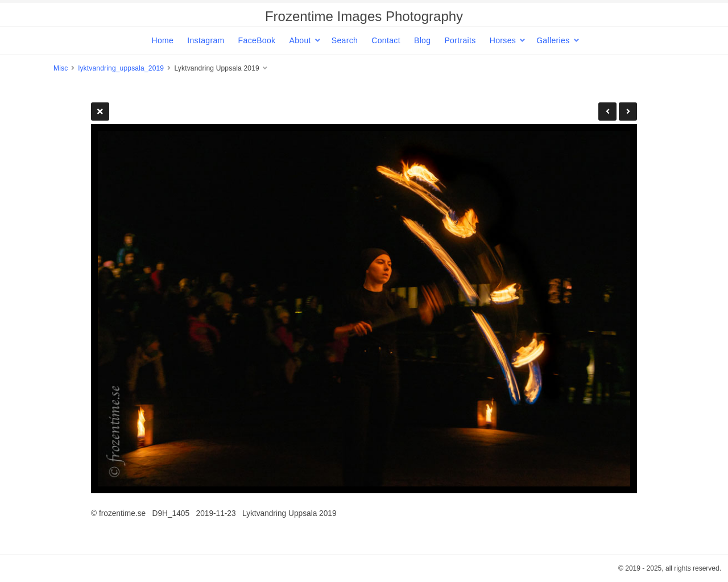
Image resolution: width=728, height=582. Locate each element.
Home (162, 40)
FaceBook (257, 40)
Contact (386, 40)
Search (345, 40)
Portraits (460, 40)
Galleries (553, 40)
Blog (422, 40)
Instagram (206, 40)
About (300, 40)
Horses (503, 40)
